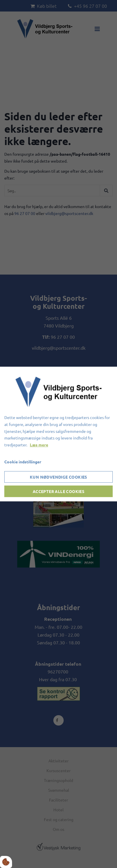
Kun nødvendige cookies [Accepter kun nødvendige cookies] (58, 477)
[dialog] (58, 434)
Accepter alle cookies (58, 491)
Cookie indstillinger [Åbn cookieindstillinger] (23, 462)
